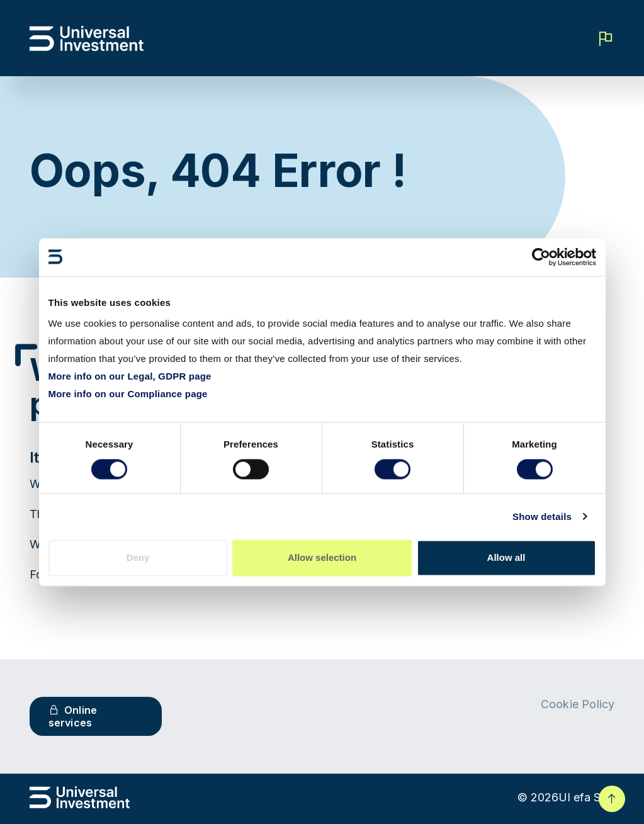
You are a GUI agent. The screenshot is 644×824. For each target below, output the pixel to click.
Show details (542, 516)
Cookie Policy (578, 704)
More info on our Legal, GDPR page (130, 376)
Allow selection (322, 557)
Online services (73, 716)
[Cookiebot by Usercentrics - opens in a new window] (541, 257)
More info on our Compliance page (128, 394)
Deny (138, 557)
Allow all (506, 557)
